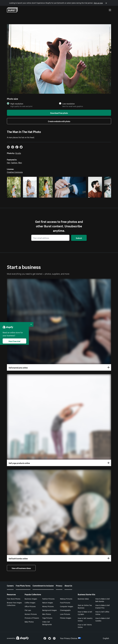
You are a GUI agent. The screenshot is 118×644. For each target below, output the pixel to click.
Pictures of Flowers (32, 618)
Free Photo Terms (23, 585)
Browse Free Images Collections (14, 604)
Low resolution (69, 104)
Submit (79, 238)
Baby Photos (29, 622)
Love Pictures (65, 614)
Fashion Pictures (48, 599)
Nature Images (48, 602)
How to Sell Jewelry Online (85, 619)
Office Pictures (30, 606)
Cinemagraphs (65, 610)
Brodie (18, 153)
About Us (68, 585)
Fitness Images (66, 618)
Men (20, 162)
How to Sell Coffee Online (102, 613)
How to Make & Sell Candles (103, 619)
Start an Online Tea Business (85, 606)
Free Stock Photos (14, 599)
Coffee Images (30, 602)
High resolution (17, 104)
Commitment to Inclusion (43, 585)
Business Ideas (83, 599)
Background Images (49, 610)
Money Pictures (48, 606)
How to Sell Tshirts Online (85, 626)
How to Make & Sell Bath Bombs (103, 600)
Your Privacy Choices (71, 638)
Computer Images (67, 606)
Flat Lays (28, 610)
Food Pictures (65, 602)
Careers (10, 585)
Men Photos (47, 614)
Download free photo (59, 113)
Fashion (14, 162)
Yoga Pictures (47, 618)
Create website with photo (59, 121)
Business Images (31, 599)
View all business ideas (21, 568)
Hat (8, 162)
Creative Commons (15, 172)
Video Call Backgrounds (47, 623)
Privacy (59, 585)
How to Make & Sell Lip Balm (85, 613)
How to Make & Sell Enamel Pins (103, 606)
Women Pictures (31, 614)
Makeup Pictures (66, 599)
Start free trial (14, 341)
